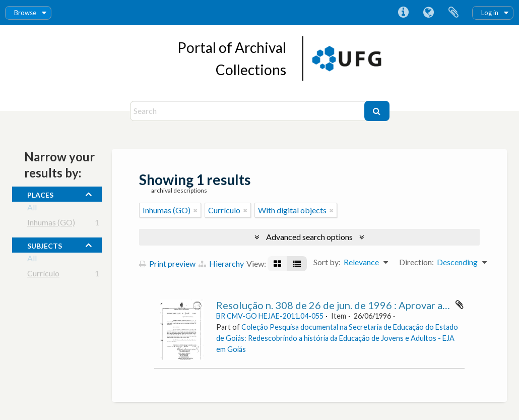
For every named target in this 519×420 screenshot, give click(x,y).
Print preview (167, 263)
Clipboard (453, 13)
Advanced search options (309, 237)
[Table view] (297, 264)
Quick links (403, 13)
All (32, 209)
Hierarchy (221, 263)
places (40, 194)
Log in (490, 13)
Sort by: (327, 262)
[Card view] (277, 264)
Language (428, 13)
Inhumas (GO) (51, 224)
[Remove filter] (196, 210)
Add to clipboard (460, 305)
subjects (45, 245)
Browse (25, 13)
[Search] (248, 111)
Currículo (43, 275)
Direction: (416, 262)
